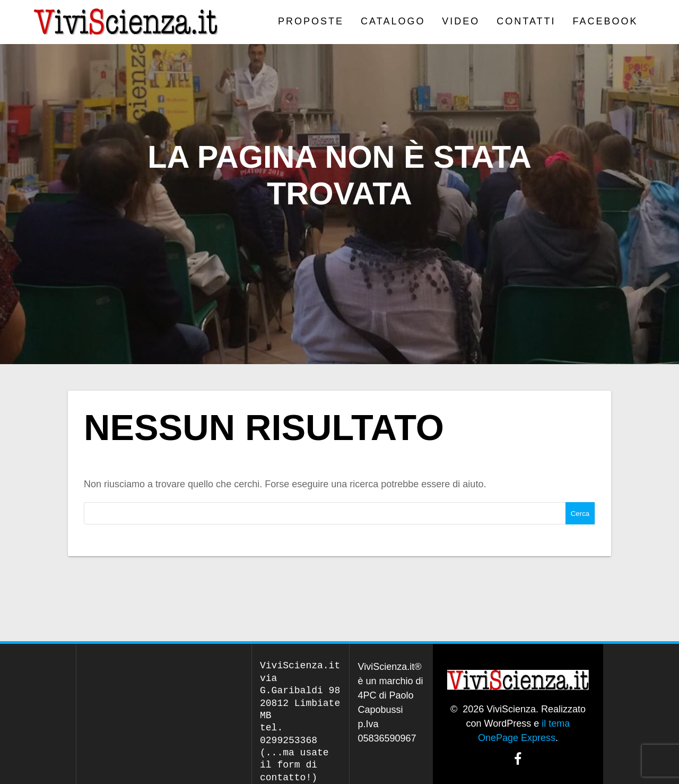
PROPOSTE (311, 21)
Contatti (526, 21)
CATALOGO (393, 21)
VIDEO (461, 21)
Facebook (606, 21)
